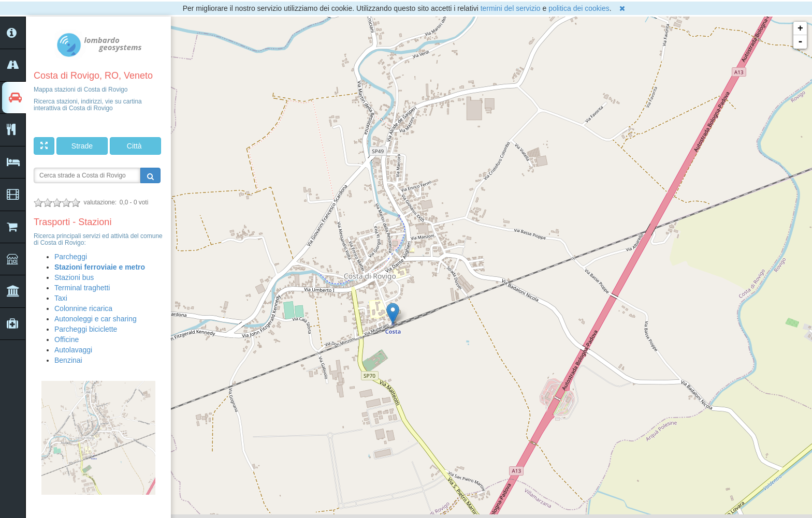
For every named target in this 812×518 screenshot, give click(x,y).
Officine (67, 339)
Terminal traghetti (82, 288)
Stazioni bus (74, 277)
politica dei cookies (579, 8)
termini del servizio (511, 8)
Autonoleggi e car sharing (96, 319)
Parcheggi (71, 257)
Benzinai (68, 360)
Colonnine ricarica (83, 308)
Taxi (61, 298)
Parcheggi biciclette (86, 329)
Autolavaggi (73, 350)
